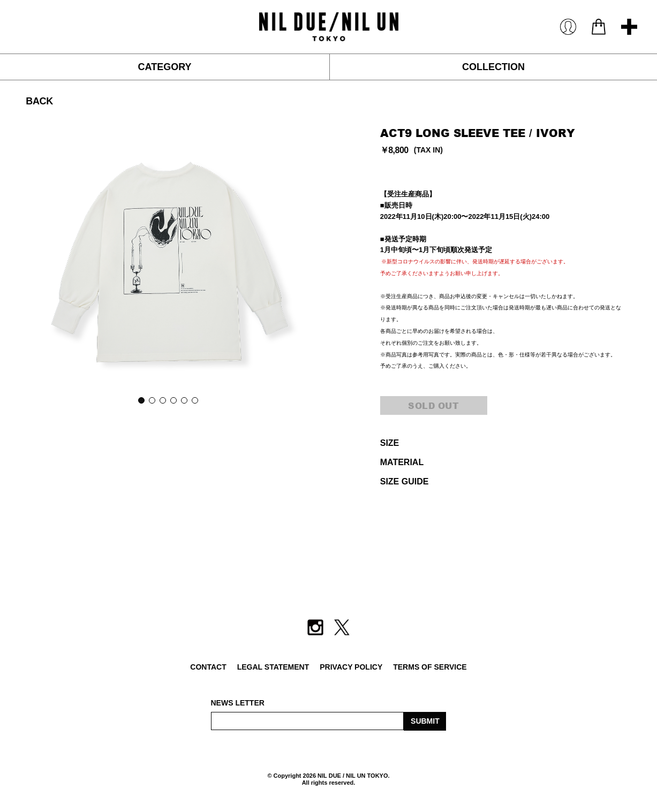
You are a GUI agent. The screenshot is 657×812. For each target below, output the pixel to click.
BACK (39, 101)
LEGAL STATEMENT (273, 667)
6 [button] (194, 400)
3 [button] (162, 400)
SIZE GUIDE (405, 481)
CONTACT (208, 667)
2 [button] (152, 400)
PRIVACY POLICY (351, 667)
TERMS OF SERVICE (430, 667)
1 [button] (141, 400)
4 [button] (173, 400)
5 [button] (184, 400)
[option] (167, 260)
